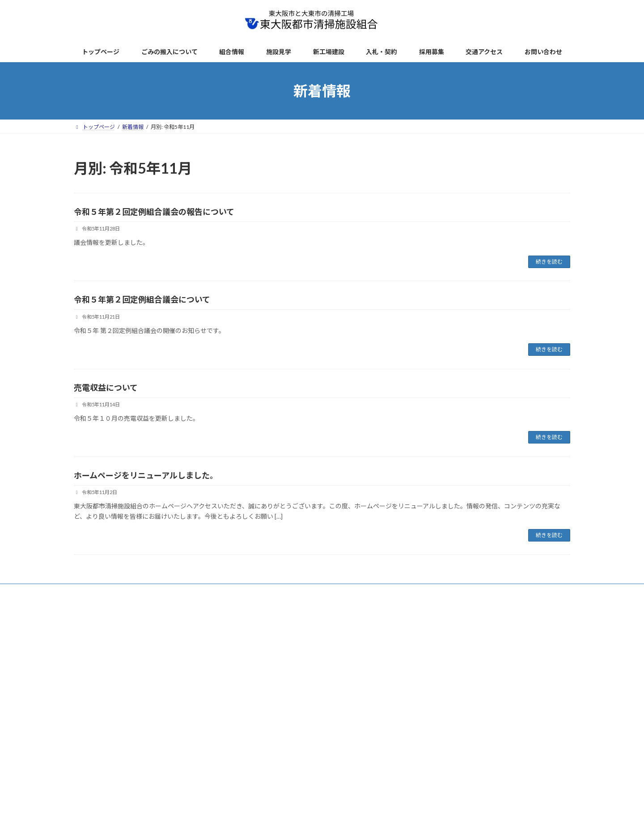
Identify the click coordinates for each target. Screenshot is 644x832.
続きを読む (549, 262)
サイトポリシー (253, 592)
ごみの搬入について (193, 592)
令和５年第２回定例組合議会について (142, 299)
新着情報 (142, 592)
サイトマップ (304, 592)
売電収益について (106, 388)
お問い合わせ (412, 592)
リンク (345, 592)
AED (375, 592)
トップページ (98, 592)
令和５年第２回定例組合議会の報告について (154, 212)
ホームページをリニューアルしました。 (146, 475)
